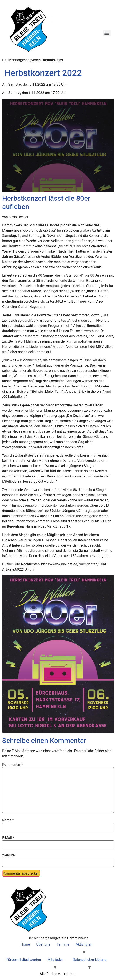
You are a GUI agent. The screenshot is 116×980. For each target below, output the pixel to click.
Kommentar (12, 765)
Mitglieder (55, 960)
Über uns (43, 944)
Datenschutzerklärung (90, 960)
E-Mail (8, 838)
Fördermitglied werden (24, 960)
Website (8, 855)
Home (25, 944)
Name (8, 820)
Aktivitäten (84, 944)
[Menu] (107, 33)
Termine (63, 944)
